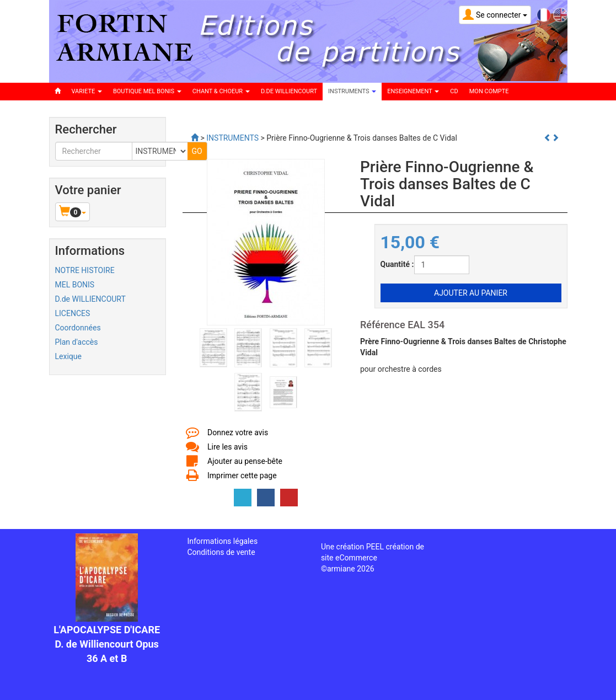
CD (454, 91)
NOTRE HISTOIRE (85, 270)
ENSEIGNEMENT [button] (413, 91)
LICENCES (73, 313)
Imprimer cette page (242, 475)
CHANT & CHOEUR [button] (221, 91)
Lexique (68, 356)
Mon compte (489, 91)
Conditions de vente (221, 552)
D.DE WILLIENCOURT (289, 91)
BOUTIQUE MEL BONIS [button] (147, 91)
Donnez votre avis (238, 432)
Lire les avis (227, 447)
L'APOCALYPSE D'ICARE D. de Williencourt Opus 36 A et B (107, 644)
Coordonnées (78, 328)
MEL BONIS (75, 285)
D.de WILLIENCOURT (90, 299)
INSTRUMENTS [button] (352, 91)
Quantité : (397, 264)
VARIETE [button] (87, 91)
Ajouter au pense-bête (245, 461)
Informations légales (222, 541)
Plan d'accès (77, 342)
